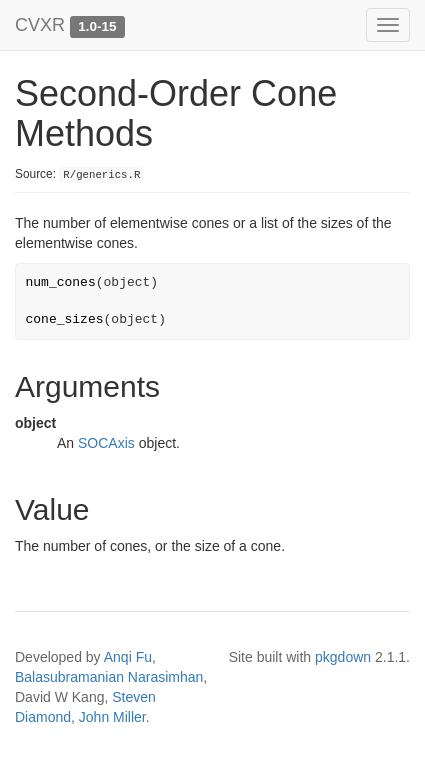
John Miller (112, 717)
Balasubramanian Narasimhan (109, 677)
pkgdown (343, 657)
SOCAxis (106, 443)
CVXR (40, 25)
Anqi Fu (128, 657)
